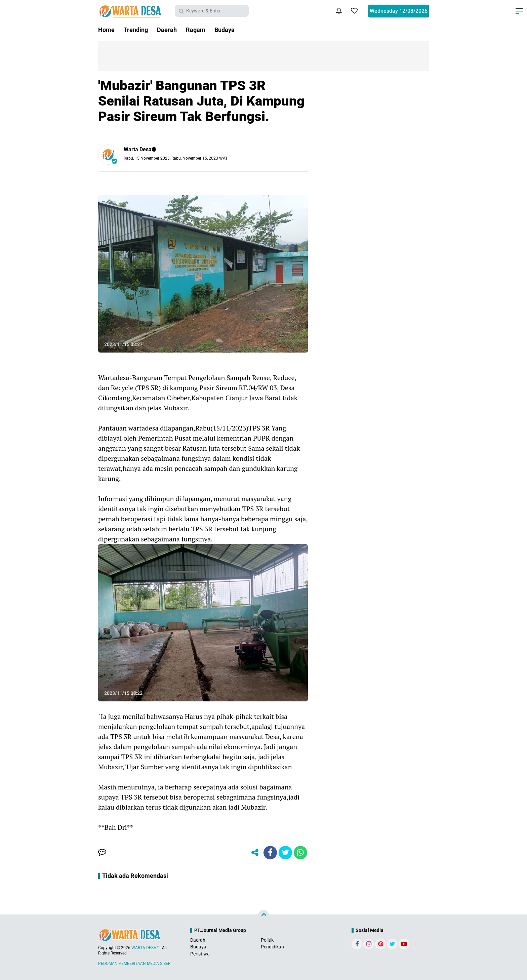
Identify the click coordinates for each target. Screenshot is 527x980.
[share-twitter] (285, 853)
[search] (212, 11)
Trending (136, 30)
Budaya (225, 30)
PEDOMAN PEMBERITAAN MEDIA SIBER (134, 964)
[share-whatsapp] (300, 853)
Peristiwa (200, 954)
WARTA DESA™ (145, 948)
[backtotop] (263, 916)
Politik (267, 940)
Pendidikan (272, 947)
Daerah (167, 30)
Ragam (196, 30)
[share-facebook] (270, 853)
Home (106, 30)
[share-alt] (255, 853)
